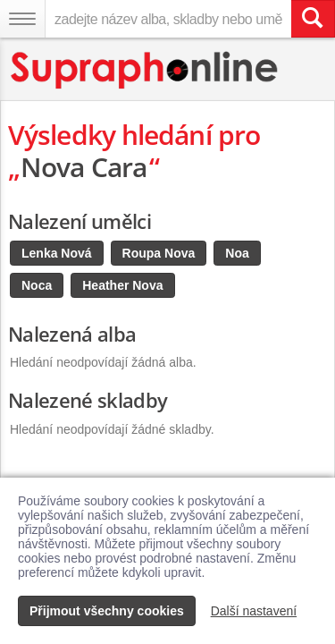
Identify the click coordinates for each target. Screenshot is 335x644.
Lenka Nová (57, 253)
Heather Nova (122, 285)
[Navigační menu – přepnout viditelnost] (22, 19)
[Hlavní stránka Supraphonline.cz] (145, 70)
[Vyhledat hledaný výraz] (313, 19)
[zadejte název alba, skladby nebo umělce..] (168, 19)
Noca (37, 285)
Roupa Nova (159, 253)
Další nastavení (254, 611)
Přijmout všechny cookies (107, 611)
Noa (237, 253)
